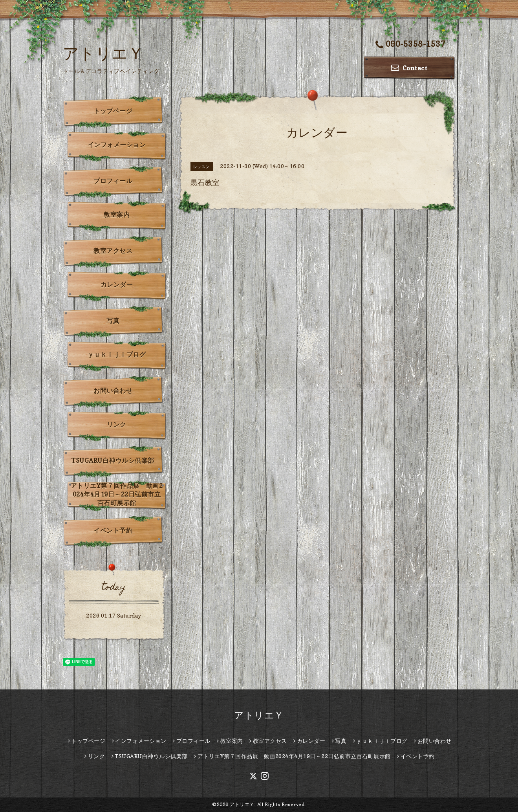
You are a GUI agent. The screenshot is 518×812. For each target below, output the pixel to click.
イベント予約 (113, 530)
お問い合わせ (113, 390)
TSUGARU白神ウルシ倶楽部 (113, 460)
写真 (113, 321)
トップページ (113, 111)
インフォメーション (117, 145)
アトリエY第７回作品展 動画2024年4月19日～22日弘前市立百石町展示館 (117, 494)
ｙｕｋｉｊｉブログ (117, 354)
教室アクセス (113, 251)
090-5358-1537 (410, 45)
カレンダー (117, 284)
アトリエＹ (103, 53)
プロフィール (113, 181)
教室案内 (117, 214)
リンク (117, 424)
